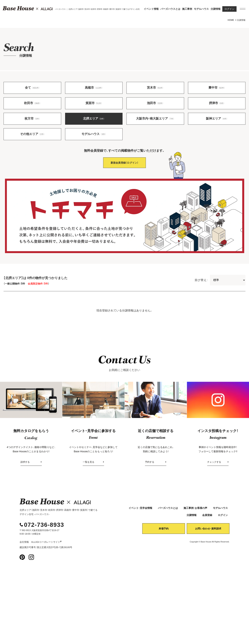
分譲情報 (216, 9)
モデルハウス (201, 9)
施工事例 (187, 9)
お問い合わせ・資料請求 (208, 531)
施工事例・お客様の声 (195, 510)
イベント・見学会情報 (140, 510)
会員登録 (207, 517)
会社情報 (24, 544)
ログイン (229, 9)
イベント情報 (151, 9)
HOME (231, 20)
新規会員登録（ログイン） (125, 165)
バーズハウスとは (170, 9)
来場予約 (164, 531)
